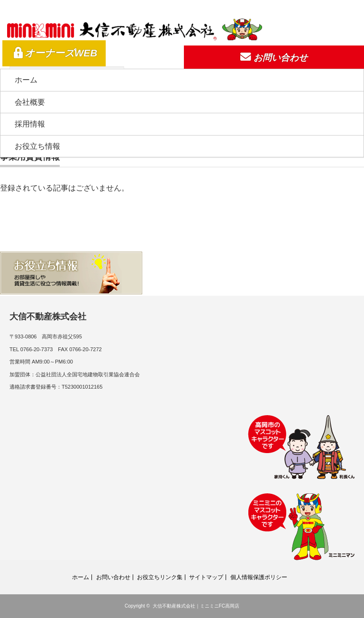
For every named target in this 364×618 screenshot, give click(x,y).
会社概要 (30, 102)
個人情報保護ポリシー (259, 577)
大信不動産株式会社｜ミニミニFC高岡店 (196, 606)
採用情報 (30, 124)
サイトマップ (206, 577)
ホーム (26, 80)
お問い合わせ (113, 577)
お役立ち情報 (37, 146)
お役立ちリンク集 (160, 577)
